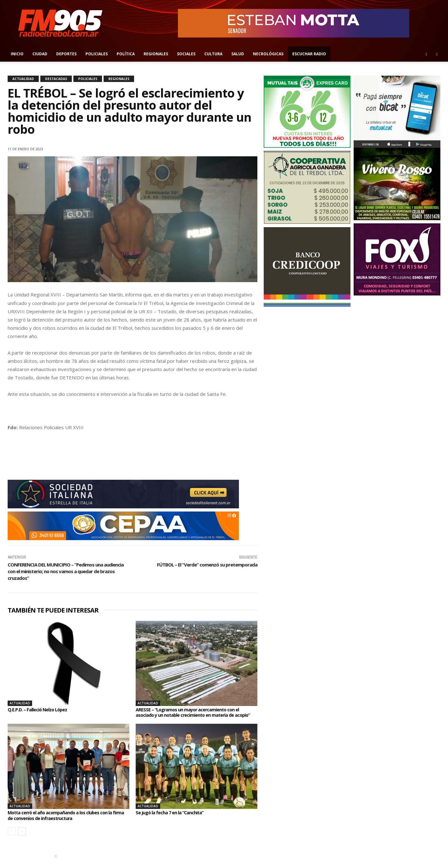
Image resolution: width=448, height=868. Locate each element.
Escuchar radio (309, 54)
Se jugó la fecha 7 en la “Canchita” (174, 818)
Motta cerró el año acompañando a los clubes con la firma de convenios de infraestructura (66, 821)
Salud (238, 54)
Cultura (213, 54)
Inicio (17, 54)
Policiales (97, 54)
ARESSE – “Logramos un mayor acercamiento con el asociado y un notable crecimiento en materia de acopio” (193, 715)
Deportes (66, 54)
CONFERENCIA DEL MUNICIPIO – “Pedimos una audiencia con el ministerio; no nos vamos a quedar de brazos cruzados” (66, 571)
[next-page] (22, 837)
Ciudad (40, 54)
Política (126, 54)
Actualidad (23, 79)
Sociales (186, 54)
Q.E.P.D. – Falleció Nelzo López (41, 709)
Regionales (156, 54)
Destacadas (56, 79)
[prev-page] (12, 837)
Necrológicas (268, 54)
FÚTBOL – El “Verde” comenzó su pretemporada (207, 565)
